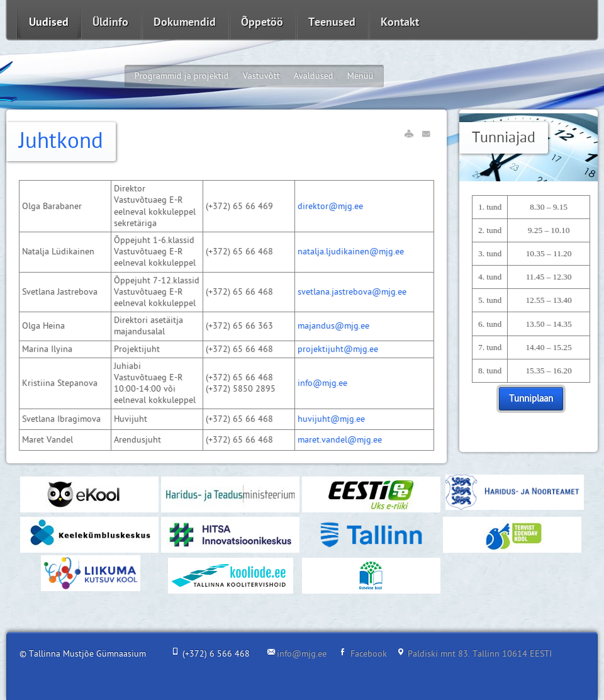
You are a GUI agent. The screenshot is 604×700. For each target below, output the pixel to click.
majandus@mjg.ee (333, 326)
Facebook (369, 654)
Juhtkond (61, 141)
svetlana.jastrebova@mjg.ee (352, 292)
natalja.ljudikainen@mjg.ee (351, 251)
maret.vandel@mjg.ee (340, 440)
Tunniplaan (531, 399)
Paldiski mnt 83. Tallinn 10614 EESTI (480, 654)
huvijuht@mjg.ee (331, 419)
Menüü (361, 76)
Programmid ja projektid (182, 76)
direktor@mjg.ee (330, 206)
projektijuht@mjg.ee (338, 349)
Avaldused (314, 76)
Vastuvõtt (261, 76)
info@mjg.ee (322, 383)
